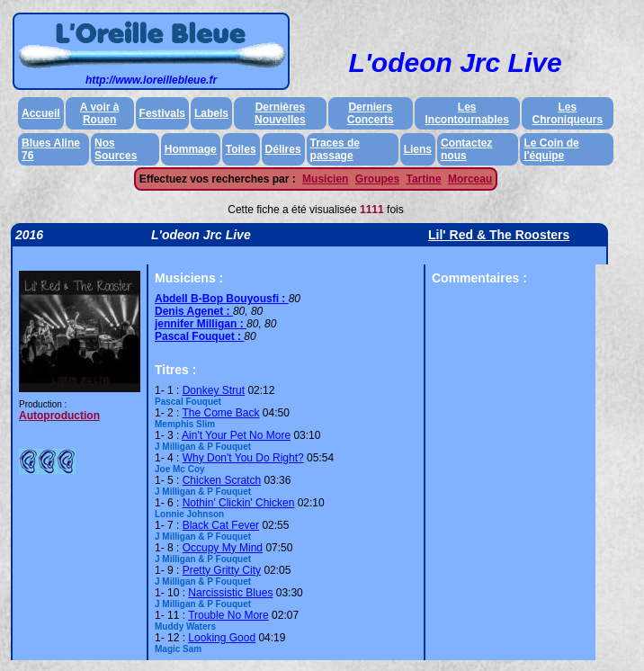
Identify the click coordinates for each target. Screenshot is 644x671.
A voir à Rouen (100, 113)
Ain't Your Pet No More (236, 435)
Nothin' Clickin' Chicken (239, 503)
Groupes (377, 179)
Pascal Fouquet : (199, 336)
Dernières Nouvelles (280, 113)
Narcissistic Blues (230, 593)
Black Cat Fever (221, 525)
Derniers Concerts (371, 113)
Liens (418, 149)
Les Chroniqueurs (568, 113)
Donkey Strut (214, 390)
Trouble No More (228, 615)
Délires (283, 149)
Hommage (191, 149)
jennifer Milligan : (201, 324)
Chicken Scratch (222, 480)
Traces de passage (335, 149)
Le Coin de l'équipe (551, 149)
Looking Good (222, 638)
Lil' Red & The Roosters (499, 235)
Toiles (241, 149)
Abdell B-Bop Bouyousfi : (222, 299)
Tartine (423, 179)
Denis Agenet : (194, 311)
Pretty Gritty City (222, 570)
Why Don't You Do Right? (243, 458)
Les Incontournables (467, 113)
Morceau (470, 179)
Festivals (162, 113)
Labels (211, 113)
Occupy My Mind (223, 548)
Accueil (41, 113)
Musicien (325, 179)
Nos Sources (116, 149)
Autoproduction (59, 416)
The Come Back (220, 413)
